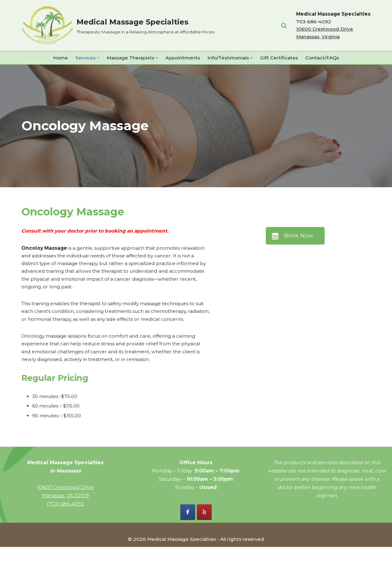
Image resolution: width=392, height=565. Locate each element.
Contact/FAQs (326, 58)
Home (56, 58)
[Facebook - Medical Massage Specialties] (188, 530)
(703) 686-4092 (65, 522)
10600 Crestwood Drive (65, 505)
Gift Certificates (282, 58)
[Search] (282, 25)
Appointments (182, 58)
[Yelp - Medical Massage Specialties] (204, 530)
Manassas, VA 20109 (65, 513)
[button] (94, 58)
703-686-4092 (312, 22)
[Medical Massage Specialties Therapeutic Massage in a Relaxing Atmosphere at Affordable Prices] (118, 26)
